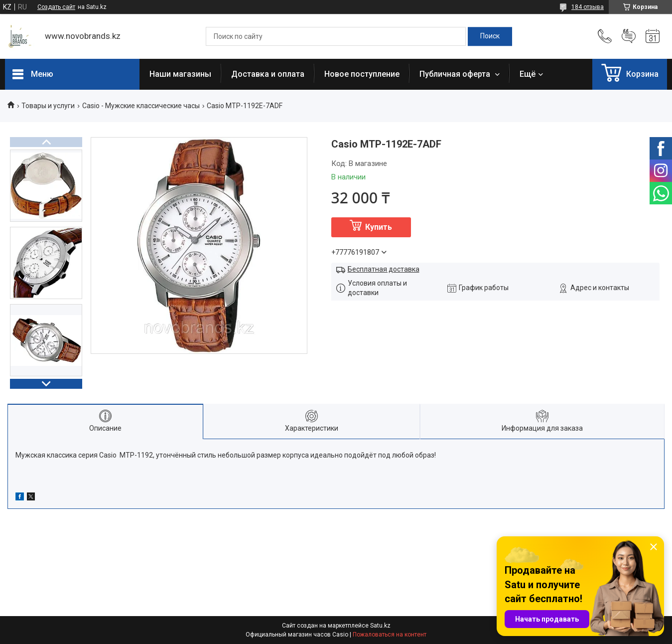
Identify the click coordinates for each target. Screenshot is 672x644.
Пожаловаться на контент (390, 635)
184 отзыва (588, 7)
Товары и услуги (48, 106)
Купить (379, 227)
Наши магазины (180, 74)
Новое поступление (362, 74)
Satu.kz (380, 626)
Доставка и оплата (268, 74)
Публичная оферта (456, 74)
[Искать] (490, 36)
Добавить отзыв (629, 36)
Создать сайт (56, 7)
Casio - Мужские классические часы (141, 106)
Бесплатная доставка (384, 269)
